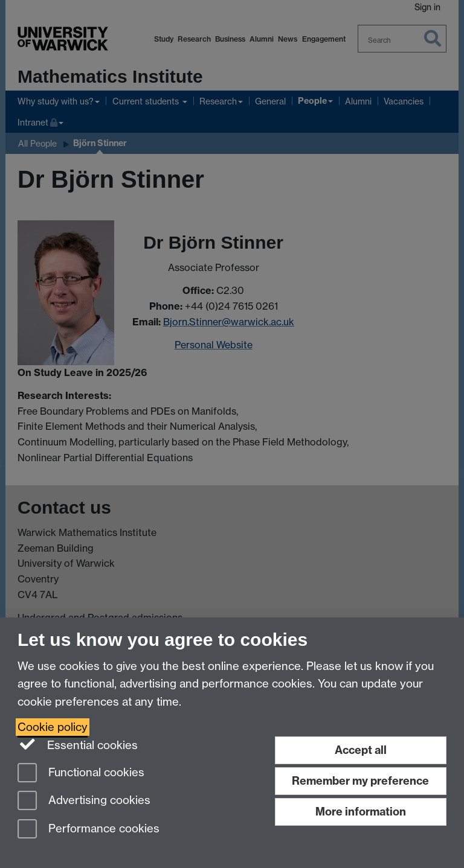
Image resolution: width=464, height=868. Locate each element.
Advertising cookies (84, 801)
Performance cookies (89, 830)
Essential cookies (78, 744)
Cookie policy (53, 727)
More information (361, 812)
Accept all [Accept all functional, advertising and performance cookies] (361, 750)
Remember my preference (360, 781)
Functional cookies (81, 774)
